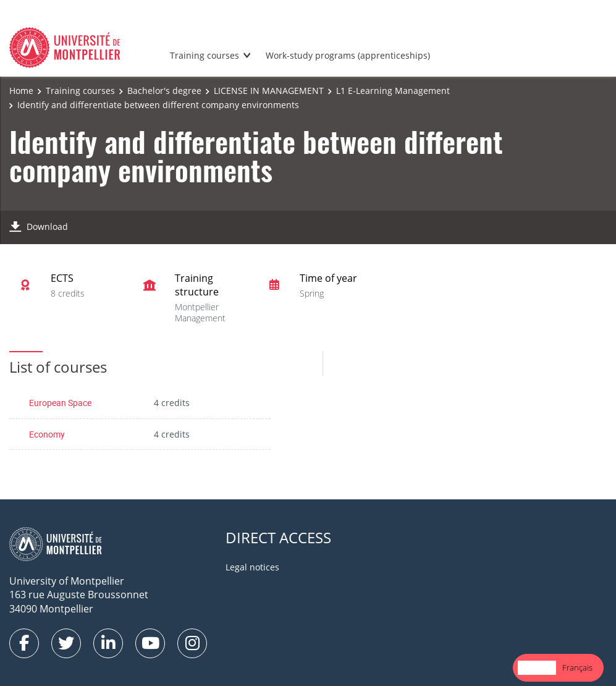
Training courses (205, 55)
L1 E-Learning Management (393, 91)
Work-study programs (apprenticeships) (348, 55)
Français (577, 667)
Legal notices (252, 567)
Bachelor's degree (164, 91)
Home (21, 91)
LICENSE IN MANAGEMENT (269, 91)
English (537, 667)
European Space (60, 403)
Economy (47, 434)
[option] (577, 668)
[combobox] (537, 668)
